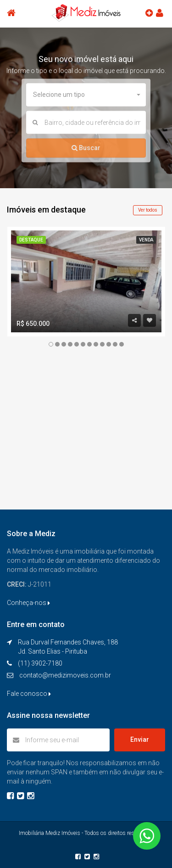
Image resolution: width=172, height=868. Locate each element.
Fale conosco (29, 694)
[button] (86, 95)
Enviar (140, 739)
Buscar (86, 148)
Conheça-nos (28, 603)
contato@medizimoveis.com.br (65, 675)
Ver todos (148, 210)
